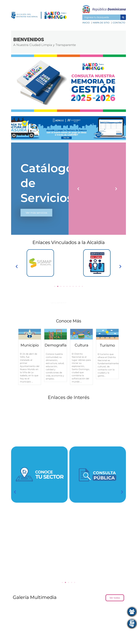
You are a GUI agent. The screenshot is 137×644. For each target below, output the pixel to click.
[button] (123, 17)
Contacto (119, 23)
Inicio (86, 23)
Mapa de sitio (101, 23)
